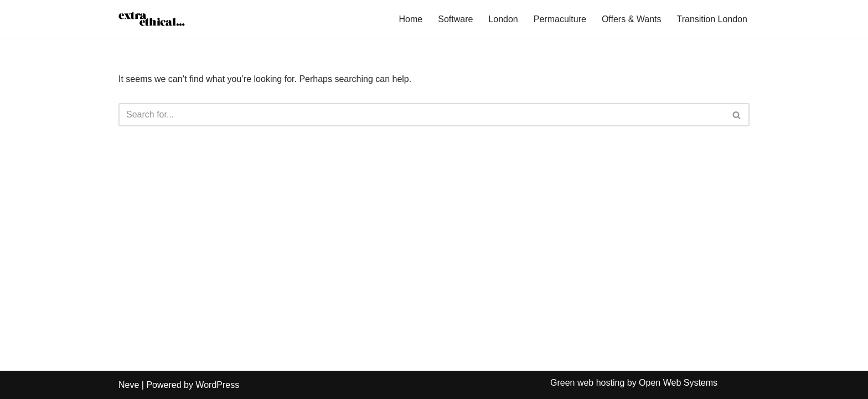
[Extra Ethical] (152, 19)
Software (455, 19)
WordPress (217, 385)
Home (411, 19)
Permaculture (560, 19)
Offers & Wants (632, 19)
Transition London (712, 19)
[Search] (422, 115)
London (503, 19)
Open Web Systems (678, 383)
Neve (129, 385)
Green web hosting (587, 383)
